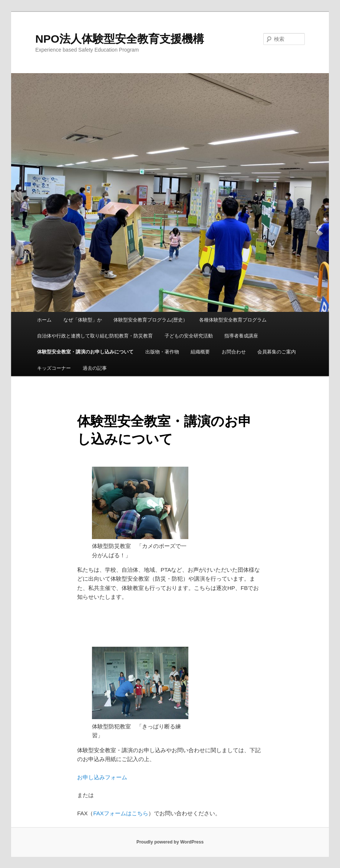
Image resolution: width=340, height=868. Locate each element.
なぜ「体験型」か (83, 320)
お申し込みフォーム (102, 777)
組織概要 (200, 352)
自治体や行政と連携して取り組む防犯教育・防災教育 (95, 336)
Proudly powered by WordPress (170, 842)
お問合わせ (234, 352)
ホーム (44, 320)
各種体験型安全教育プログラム (233, 320)
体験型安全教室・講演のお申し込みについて (85, 352)
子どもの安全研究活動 (189, 336)
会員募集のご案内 (277, 352)
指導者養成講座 (241, 336)
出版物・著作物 (162, 352)
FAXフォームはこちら (121, 813)
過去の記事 (95, 368)
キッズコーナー (54, 368)
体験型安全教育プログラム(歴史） (150, 320)
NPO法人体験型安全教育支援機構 (120, 39)
